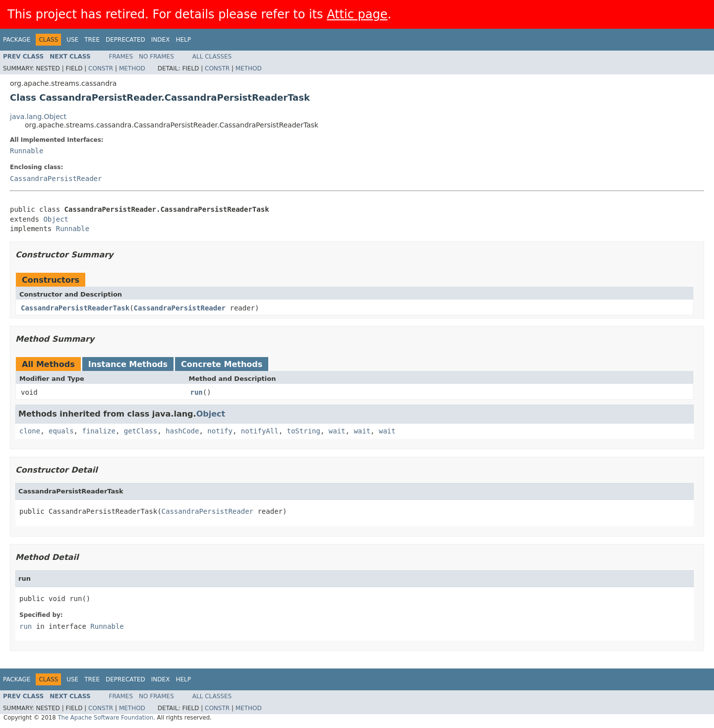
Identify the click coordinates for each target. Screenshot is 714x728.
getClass (141, 431)
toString (304, 431)
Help (183, 40)
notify (220, 431)
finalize (98, 431)
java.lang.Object (38, 117)
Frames (121, 57)
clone (30, 431)
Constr (101, 68)
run (197, 392)
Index (161, 40)
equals (61, 431)
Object (56, 219)
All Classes (212, 57)
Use (72, 40)
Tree (92, 40)
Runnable (27, 151)
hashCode (182, 431)
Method (132, 68)
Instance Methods (128, 364)
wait (337, 431)
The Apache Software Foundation (105, 718)
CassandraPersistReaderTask (75, 308)
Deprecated (125, 40)
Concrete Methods (222, 364)
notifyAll (260, 431)
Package (17, 40)
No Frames (156, 57)
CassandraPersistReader (56, 179)
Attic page (357, 14)
